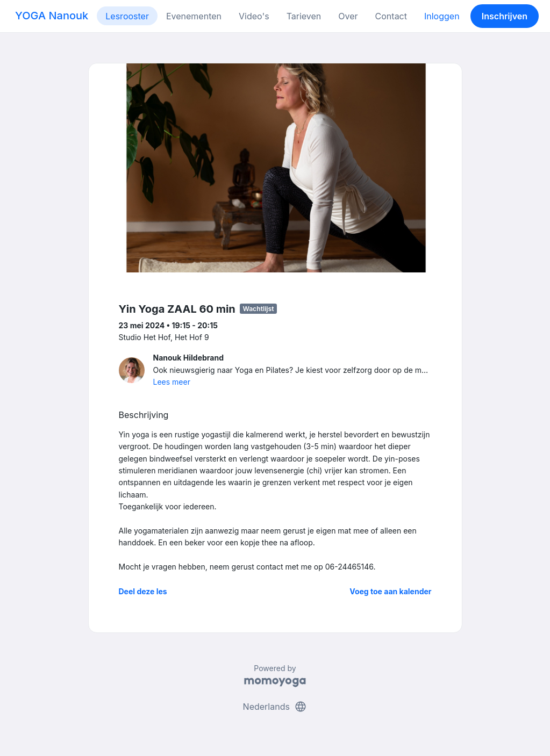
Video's (254, 16)
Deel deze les (143, 591)
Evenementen (194, 16)
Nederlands (275, 707)
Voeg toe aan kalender (390, 591)
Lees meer (172, 382)
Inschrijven (505, 16)
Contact (391, 16)
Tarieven (304, 16)
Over (348, 16)
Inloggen (442, 16)
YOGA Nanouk (52, 16)
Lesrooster (127, 16)
